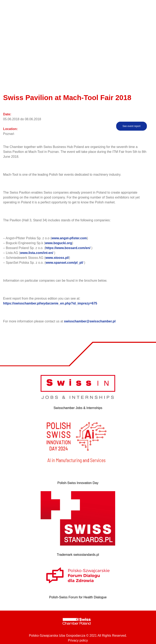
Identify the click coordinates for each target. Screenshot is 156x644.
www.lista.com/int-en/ (37, 253)
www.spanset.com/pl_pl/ (64, 263)
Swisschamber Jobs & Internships (78, 408)
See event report (132, 126)
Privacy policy (78, 640)
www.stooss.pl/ (57, 258)
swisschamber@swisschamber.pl (90, 321)
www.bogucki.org (59, 243)
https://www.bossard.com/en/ (68, 248)
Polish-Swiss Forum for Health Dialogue (78, 597)
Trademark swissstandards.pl (78, 555)
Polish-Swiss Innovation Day (78, 483)
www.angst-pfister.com (69, 238)
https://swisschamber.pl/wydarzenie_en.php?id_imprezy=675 (50, 303)
